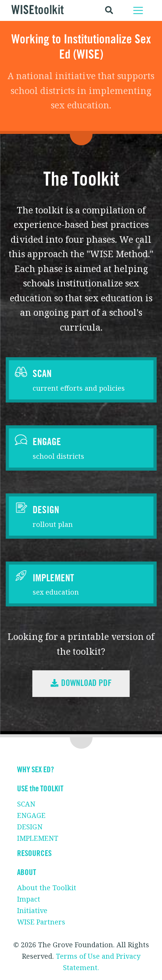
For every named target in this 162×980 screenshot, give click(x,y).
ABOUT (27, 873)
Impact (29, 899)
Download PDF (81, 683)
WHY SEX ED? (35, 770)
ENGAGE (31, 815)
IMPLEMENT (38, 838)
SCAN (26, 804)
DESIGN (30, 827)
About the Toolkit (47, 888)
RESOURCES (34, 854)
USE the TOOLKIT (40, 789)
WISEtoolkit (38, 10)
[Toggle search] (109, 10)
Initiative (32, 910)
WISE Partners (41, 922)
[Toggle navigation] (138, 10)
